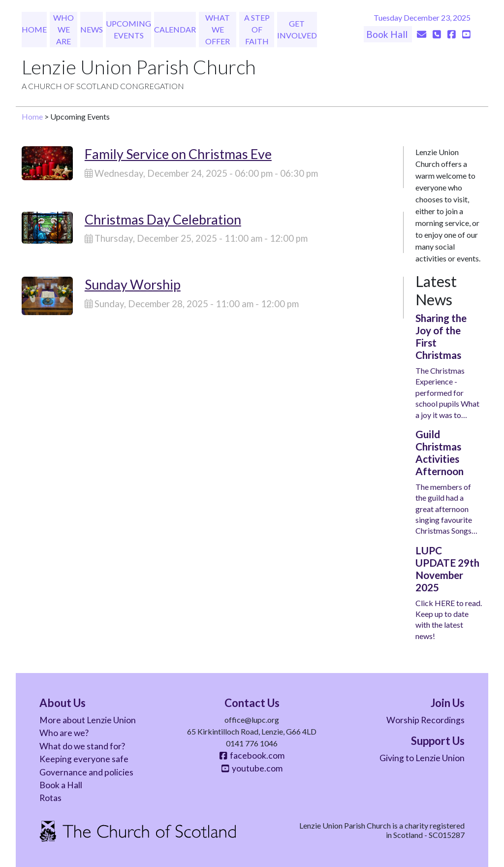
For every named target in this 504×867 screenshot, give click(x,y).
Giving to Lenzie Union (422, 758)
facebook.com (252, 755)
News (92, 29)
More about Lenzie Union (88, 720)
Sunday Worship (133, 284)
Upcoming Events (128, 29)
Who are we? (64, 733)
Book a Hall (61, 785)
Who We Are (63, 29)
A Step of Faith (257, 29)
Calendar (175, 29)
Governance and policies (86, 772)
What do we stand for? (82, 746)
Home (34, 29)
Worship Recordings (425, 720)
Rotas (50, 798)
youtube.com (252, 768)
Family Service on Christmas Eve (178, 154)
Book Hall (388, 34)
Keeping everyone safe (84, 759)
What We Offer (218, 29)
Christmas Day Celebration (163, 219)
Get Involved (297, 29)
